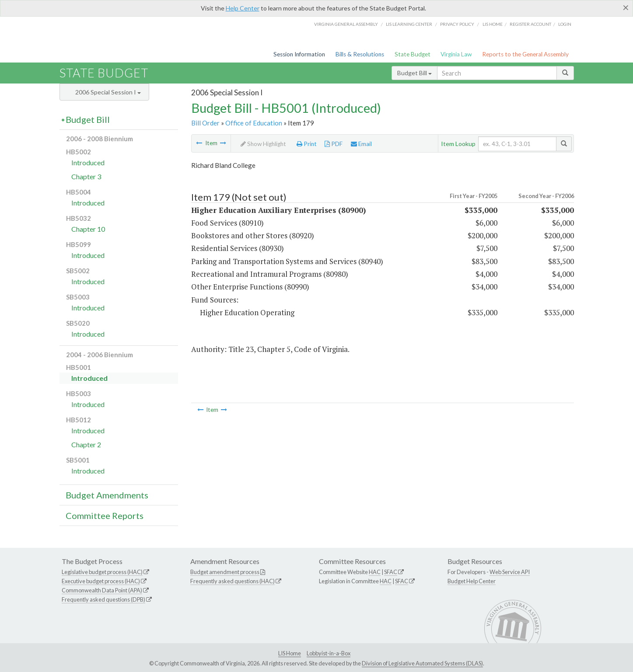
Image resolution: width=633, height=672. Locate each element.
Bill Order (205, 123)
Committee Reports (105, 515)
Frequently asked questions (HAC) (233, 581)
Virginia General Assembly (346, 24)
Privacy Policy (457, 24)
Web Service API (510, 572)
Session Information (299, 54)
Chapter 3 (86, 176)
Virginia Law (456, 54)
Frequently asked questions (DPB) (103, 599)
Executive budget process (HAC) (101, 581)
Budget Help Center (472, 581)
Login (565, 24)
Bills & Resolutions (360, 54)
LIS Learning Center (409, 24)
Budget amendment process (225, 572)
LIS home (493, 24)
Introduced (88, 162)
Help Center (243, 8)
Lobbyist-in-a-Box (329, 653)
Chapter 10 (88, 229)
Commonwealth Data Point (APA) (102, 590)
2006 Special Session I (108, 92)
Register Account (530, 24)
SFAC (391, 572)
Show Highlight (263, 144)
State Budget (413, 54)
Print (307, 144)
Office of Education (254, 123)
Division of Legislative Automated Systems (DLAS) (422, 663)
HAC (375, 572)
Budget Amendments (107, 495)
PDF (334, 144)
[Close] (626, 7)
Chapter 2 (86, 444)
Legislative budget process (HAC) (102, 572)
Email (361, 144)
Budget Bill (414, 73)
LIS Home (290, 653)
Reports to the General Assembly (525, 54)
